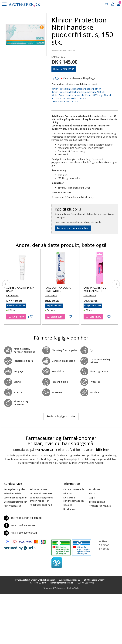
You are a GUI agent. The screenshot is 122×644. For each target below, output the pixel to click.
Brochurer (95, 489)
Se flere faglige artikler (61, 416)
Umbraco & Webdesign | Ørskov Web (61, 588)
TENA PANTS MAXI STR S (65, 102)
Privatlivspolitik (12, 493)
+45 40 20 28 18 (46, 450)
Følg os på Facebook (20, 526)
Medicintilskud (97, 502)
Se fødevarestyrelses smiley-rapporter (41, 499)
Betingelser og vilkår (15, 489)
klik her (102, 450)
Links (92, 493)
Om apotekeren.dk (74, 489)
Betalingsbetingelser (15, 502)
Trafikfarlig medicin (100, 506)
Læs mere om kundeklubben (73, 228)
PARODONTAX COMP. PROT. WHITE (74, 289)
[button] (4, 4)
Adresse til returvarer (42, 493)
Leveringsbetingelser (15, 498)
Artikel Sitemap (104, 543)
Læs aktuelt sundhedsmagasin (74, 499)
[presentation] (6, 284)
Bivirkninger (70, 509)
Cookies (68, 505)
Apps (92, 498)
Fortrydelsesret (12, 506)
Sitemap (104, 549)
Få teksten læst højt (41, 505)
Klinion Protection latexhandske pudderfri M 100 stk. (78, 92)
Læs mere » (29, 295)
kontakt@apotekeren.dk (23, 518)
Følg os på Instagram (20, 533)
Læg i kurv (33, 317)
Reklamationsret (39, 489)
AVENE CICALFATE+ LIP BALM (37, 289)
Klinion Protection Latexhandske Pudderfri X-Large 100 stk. (82, 95)
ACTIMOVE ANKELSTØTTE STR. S (69, 98)
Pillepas (68, 493)
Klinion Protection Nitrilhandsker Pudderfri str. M (76, 89)
